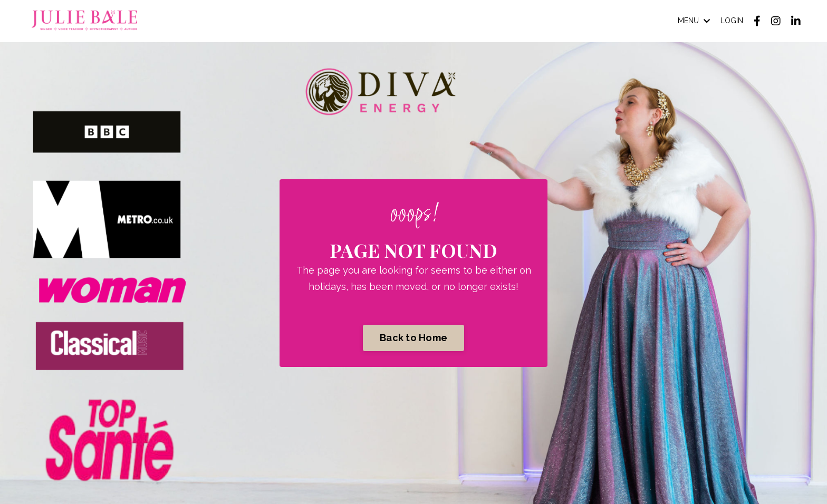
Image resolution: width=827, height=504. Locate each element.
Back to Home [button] (413, 338)
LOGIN (732, 21)
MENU (694, 21)
